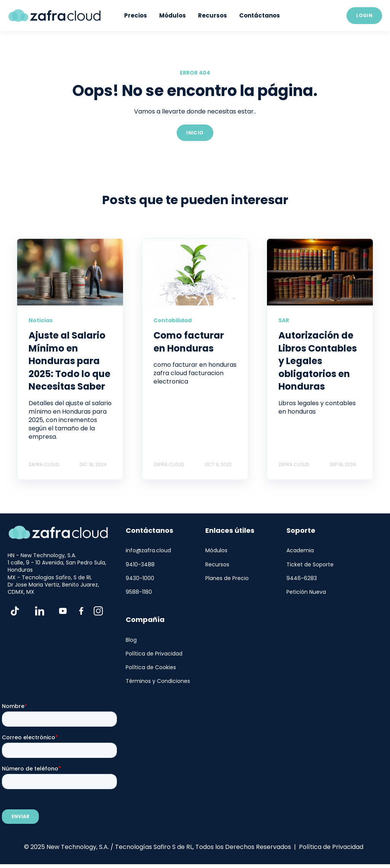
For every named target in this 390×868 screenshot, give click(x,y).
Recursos (217, 565)
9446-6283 (302, 578)
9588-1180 (139, 592)
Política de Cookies (151, 667)
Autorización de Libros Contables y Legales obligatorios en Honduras (318, 361)
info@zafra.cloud (148, 551)
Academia (300, 551)
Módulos (216, 551)
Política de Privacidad (154, 654)
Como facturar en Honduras (189, 342)
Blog (131, 640)
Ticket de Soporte (310, 565)
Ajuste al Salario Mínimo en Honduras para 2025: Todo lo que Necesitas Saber (70, 361)
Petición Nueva (306, 592)
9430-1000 (140, 578)
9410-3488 (140, 565)
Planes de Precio (227, 578)
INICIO (195, 133)
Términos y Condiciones (158, 681)
